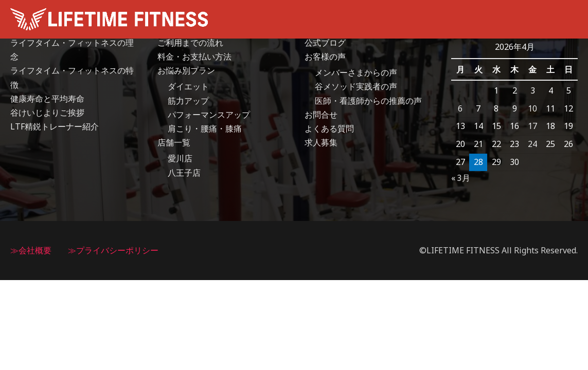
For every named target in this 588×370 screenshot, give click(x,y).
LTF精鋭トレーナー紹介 (55, 126)
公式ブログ (325, 43)
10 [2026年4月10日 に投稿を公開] (532, 108)
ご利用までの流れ (190, 43)
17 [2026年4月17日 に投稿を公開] (532, 126)
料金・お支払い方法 (194, 57)
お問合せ (321, 115)
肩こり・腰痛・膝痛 (205, 128)
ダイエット (188, 87)
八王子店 (184, 173)
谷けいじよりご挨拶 (47, 113)
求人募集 (321, 142)
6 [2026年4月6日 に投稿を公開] (460, 108)
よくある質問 (329, 128)
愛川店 (180, 159)
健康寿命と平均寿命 (47, 99)
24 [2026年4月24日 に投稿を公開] (532, 144)
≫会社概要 (31, 250)
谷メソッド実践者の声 (356, 87)
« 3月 (461, 178)
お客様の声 (325, 57)
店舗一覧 (174, 142)
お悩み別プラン (186, 70)
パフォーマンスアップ (209, 115)
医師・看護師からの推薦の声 (368, 101)
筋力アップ (188, 101)
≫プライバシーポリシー (113, 250)
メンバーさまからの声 (356, 72)
